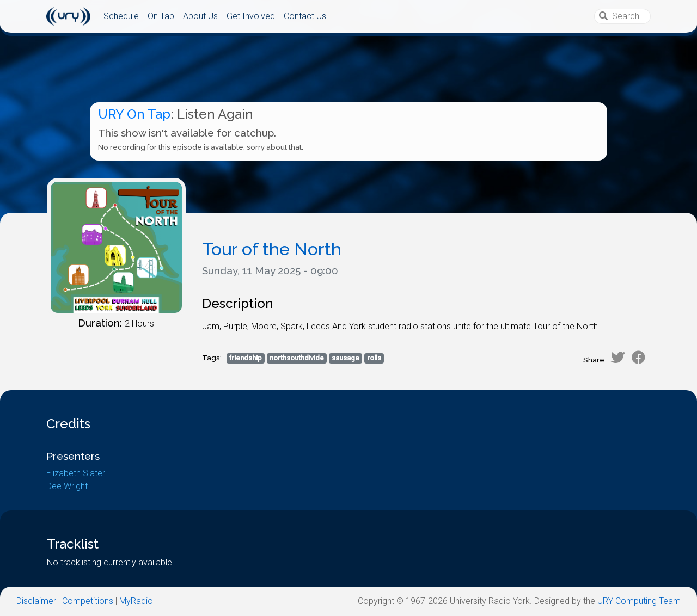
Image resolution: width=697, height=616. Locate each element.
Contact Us (305, 16)
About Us (200, 16)
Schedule (121, 16)
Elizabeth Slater (76, 473)
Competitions (88, 601)
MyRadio (136, 601)
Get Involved (251, 16)
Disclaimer (36, 601)
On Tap (161, 16)
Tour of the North (272, 249)
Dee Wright (67, 486)
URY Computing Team (639, 601)
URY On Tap (134, 114)
